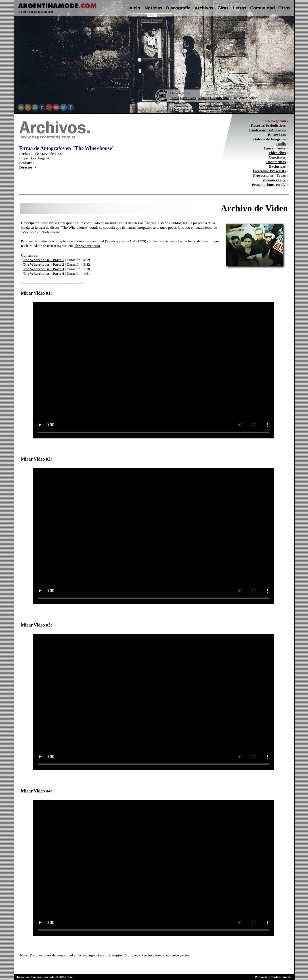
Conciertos (277, 157)
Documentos (220, 98)
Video (203, 98)
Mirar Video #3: (37, 625)
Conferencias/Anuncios (267, 130)
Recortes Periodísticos (268, 125)
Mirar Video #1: (37, 293)
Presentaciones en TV (269, 185)
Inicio (175, 98)
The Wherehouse (87, 246)
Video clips (277, 153)
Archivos (189, 98)
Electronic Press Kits (269, 171)
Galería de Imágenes (269, 139)
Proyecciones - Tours (270, 175)
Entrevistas (277, 135)
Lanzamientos (275, 148)
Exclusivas (277, 166)
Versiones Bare (274, 180)
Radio (281, 144)
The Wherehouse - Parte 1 (44, 260)
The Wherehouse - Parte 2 (44, 264)
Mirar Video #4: (37, 791)
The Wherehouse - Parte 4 (44, 273)
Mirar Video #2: (37, 459)
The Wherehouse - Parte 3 (44, 269)
